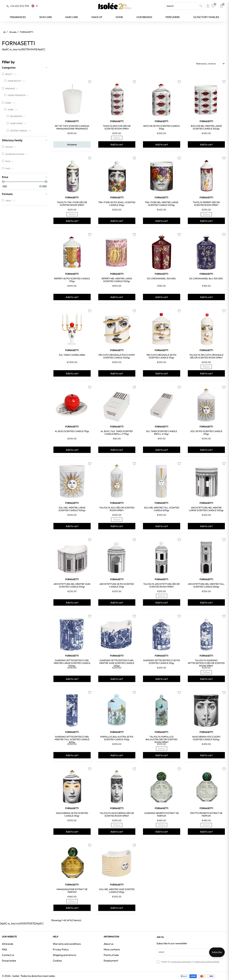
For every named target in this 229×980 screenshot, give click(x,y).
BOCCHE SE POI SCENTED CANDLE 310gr (162, 127)
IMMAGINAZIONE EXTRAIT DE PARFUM (72, 891)
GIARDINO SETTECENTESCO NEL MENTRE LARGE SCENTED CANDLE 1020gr (72, 663)
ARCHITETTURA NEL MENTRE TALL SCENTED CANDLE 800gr (206, 585)
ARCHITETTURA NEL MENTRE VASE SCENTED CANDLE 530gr (72, 585)
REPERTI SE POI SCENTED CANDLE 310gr (72, 280)
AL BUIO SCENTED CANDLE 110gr (72, 431)
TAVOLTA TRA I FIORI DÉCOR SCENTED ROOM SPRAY (72, 204)
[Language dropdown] (35, 6)
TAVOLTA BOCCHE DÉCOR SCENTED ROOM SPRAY (117, 127)
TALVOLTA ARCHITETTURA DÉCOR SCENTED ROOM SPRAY (161, 585)
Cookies (57, 961)
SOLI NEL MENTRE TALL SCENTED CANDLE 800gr (162, 509)
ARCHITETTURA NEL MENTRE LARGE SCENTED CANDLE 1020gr (206, 509)
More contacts (112, 949)
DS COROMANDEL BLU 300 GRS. (206, 279)
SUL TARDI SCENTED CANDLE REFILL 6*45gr (161, 433)
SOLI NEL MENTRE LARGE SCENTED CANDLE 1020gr (72, 509)
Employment (111, 961)
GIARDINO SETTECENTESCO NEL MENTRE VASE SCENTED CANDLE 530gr (117, 663)
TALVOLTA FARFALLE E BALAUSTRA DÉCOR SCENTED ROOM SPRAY (161, 739)
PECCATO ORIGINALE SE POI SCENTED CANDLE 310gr (161, 356)
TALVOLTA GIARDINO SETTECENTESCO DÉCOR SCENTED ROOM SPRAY (206, 663)
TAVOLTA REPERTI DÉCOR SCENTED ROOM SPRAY (206, 204)
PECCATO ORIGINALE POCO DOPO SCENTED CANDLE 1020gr (117, 356)
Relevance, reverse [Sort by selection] (211, 64)
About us (109, 944)
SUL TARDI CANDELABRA (72, 355)
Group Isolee (9, 961)
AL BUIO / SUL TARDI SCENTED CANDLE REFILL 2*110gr (117, 433)
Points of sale (111, 955)
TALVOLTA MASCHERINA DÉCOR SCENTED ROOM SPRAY (117, 814)
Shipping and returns (64, 955)
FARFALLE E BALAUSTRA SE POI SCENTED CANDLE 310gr (117, 738)
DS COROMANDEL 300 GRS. (162, 279)
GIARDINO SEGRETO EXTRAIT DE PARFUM (162, 814)
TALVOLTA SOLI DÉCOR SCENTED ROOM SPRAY (117, 509)
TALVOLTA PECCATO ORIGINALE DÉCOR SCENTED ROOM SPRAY (206, 356)
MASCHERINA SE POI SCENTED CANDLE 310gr (72, 814)
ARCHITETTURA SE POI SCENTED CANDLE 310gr (117, 585)
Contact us (8, 955)
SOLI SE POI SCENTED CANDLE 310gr (206, 433)
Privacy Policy (61, 949)
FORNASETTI (72, 121)
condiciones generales (181, 962)
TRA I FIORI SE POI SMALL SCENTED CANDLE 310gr (117, 204)
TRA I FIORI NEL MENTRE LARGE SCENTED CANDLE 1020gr (162, 204)
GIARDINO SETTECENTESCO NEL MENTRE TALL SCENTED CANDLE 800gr (72, 739)
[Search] (184, 6)
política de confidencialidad (207, 962)
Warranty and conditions (67, 944)
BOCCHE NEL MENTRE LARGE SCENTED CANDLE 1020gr (206, 127)
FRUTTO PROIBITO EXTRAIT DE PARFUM (206, 814)
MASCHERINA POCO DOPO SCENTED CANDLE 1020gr (206, 738)
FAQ (4, 949)
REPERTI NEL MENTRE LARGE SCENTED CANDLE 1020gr (117, 280)
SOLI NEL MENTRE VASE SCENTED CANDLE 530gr (117, 891)
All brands (8, 944)
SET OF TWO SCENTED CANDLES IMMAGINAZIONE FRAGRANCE (72, 127)
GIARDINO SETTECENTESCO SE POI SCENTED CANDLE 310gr (162, 662)
